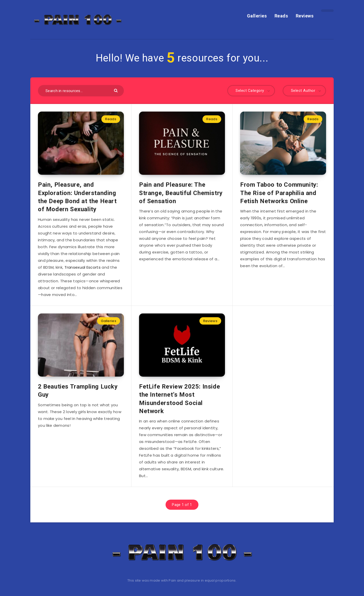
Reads (281, 16)
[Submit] (116, 90)
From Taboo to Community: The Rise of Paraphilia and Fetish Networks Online (279, 193)
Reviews (305, 16)
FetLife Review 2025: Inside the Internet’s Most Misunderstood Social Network (179, 399)
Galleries (257, 16)
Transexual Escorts (83, 267)
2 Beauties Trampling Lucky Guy (78, 391)
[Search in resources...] (81, 91)
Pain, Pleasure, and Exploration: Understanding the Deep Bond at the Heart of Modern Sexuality (77, 197)
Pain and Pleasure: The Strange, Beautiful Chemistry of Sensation (181, 193)
